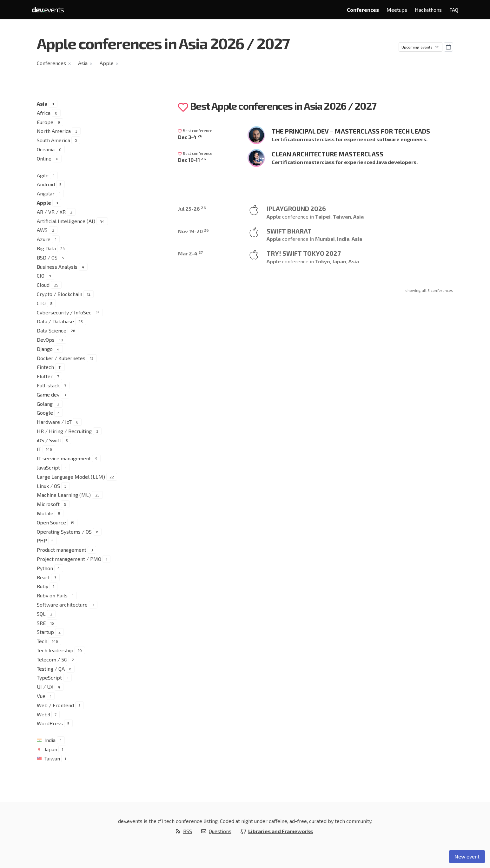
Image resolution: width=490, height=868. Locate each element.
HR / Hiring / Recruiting (64, 431)
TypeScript (49, 677)
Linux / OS (48, 486)
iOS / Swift (49, 440)
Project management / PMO (69, 559)
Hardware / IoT (54, 422)
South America (53, 140)
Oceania (46, 149)
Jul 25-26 (192, 209)
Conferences (363, 10)
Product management (62, 550)
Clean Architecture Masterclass (328, 154)
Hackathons (428, 10)
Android (46, 184)
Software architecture (62, 605)
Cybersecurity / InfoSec (64, 312)
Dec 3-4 (190, 137)
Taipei (323, 217)
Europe (45, 122)
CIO (41, 276)
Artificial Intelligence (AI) (66, 221)
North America (54, 131)
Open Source (51, 522)
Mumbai (325, 239)
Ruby (43, 586)
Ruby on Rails (52, 595)
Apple (107, 63)
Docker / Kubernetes (61, 358)
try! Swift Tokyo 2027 (304, 253)
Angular (46, 193)
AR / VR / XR (51, 212)
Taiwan (52, 758)
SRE (41, 623)
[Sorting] (420, 47)
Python (45, 568)
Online (44, 158)
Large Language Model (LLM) (71, 477)
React (43, 577)
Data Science (52, 330)
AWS (42, 230)
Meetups (397, 10)
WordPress (50, 723)
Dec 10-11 (192, 160)
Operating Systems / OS (64, 532)
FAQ (454, 10)
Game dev (48, 395)
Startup (45, 632)
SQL (41, 614)
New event (467, 856)
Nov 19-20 (193, 231)
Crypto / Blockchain (60, 294)
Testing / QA (51, 669)
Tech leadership (55, 650)
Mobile (45, 513)
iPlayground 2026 (296, 208)
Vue (41, 696)
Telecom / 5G (52, 659)
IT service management (64, 458)
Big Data (46, 248)
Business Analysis (57, 267)
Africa (44, 113)
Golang (45, 404)
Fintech (45, 367)
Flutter (45, 376)
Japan (51, 749)
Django (45, 349)
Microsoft (48, 504)
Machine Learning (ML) (64, 495)
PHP (42, 540)
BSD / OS (47, 257)
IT (39, 449)
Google (45, 413)
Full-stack (48, 385)
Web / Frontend (55, 705)
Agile (43, 175)
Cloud (43, 285)
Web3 (43, 714)
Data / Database (55, 321)
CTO (41, 303)
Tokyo (323, 261)
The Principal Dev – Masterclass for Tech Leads (351, 131)
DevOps (46, 340)
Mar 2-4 (190, 253)
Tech (42, 641)
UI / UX (45, 687)
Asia (83, 63)
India (50, 740)
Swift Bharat (289, 231)
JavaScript (48, 467)
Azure (44, 239)
